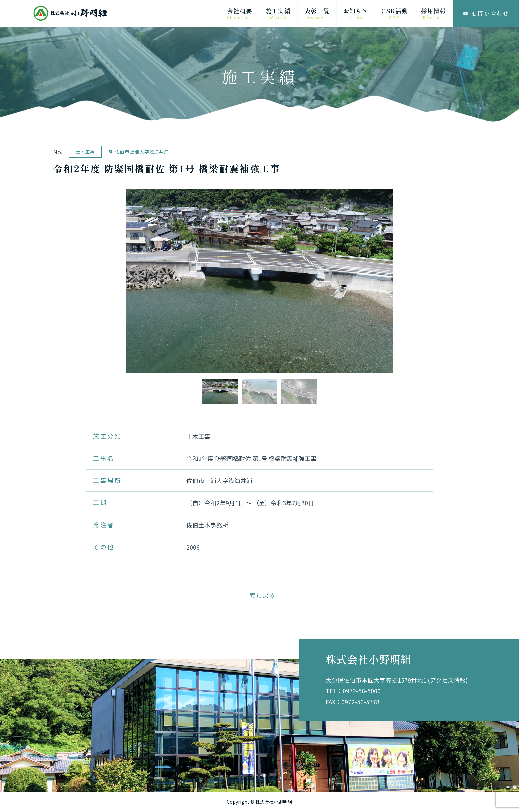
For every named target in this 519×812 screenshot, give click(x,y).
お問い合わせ (486, 13)
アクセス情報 (448, 680)
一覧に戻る (259, 595)
